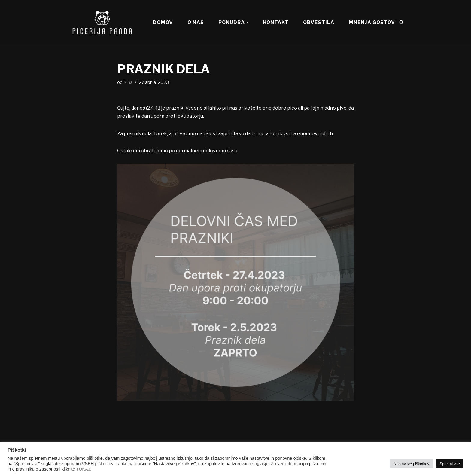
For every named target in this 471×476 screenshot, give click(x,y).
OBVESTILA (319, 22)
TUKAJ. (84, 469)
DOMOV (163, 22)
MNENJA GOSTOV (372, 22)
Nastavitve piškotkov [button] (412, 464)
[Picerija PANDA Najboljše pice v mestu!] (102, 22)
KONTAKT (276, 22)
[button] (248, 22)
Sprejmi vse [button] (450, 464)
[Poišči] (401, 22)
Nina (128, 82)
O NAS (196, 22)
